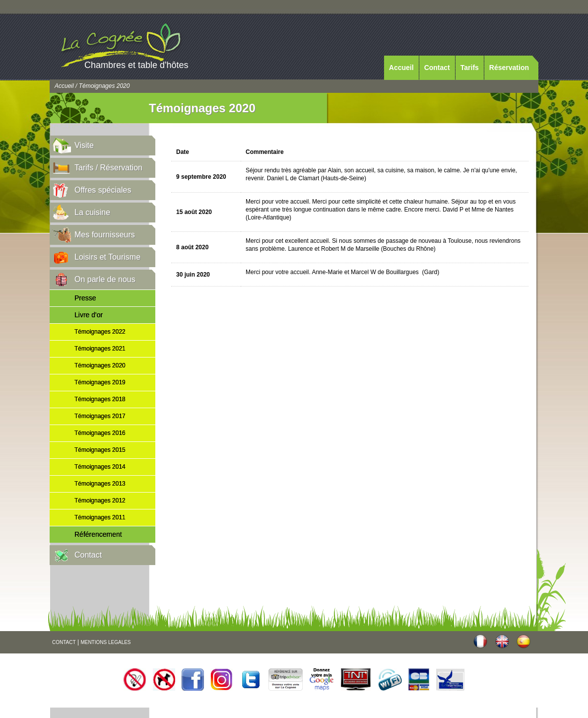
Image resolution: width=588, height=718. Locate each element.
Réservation (509, 68)
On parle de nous (105, 279)
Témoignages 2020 (100, 365)
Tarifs (470, 68)
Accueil (401, 68)
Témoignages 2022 (100, 332)
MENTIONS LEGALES (105, 642)
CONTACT (64, 642)
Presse (85, 298)
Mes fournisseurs (105, 235)
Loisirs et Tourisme (107, 257)
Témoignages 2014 (100, 467)
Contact (437, 68)
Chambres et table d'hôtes (136, 65)
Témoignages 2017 (100, 416)
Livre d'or (89, 315)
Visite (84, 145)
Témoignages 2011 (100, 517)
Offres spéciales (103, 190)
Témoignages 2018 (100, 399)
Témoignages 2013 (100, 484)
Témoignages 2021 (100, 349)
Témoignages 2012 (100, 501)
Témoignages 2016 (100, 433)
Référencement (98, 534)
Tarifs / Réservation (108, 168)
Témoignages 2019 (100, 382)
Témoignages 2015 (100, 450)
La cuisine (92, 212)
